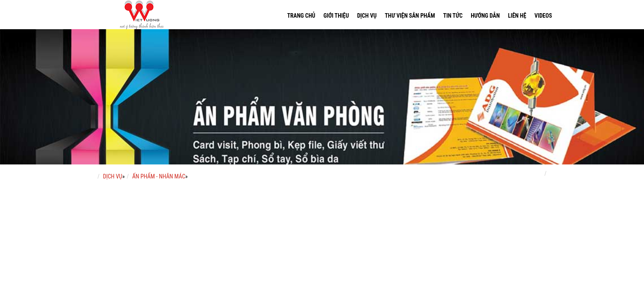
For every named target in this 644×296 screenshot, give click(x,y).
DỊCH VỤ (113, 176)
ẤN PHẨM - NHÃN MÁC (159, 176)
